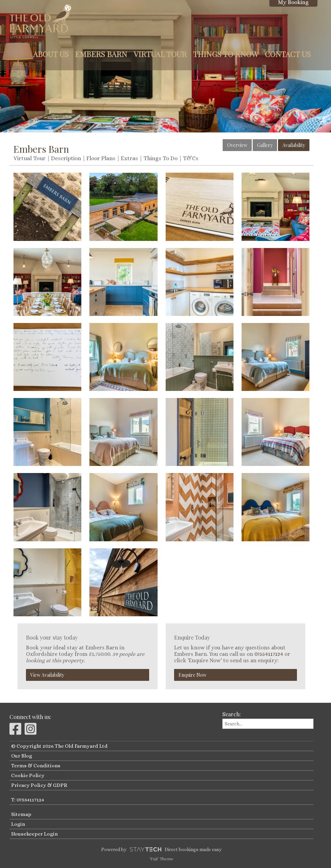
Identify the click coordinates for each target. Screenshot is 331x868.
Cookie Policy (28, 775)
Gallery (265, 145)
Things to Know (226, 54)
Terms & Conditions (36, 766)
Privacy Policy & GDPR (39, 785)
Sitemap (21, 814)
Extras (129, 158)
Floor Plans (101, 158)
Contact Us (288, 54)
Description (66, 158)
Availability (294, 145)
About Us (51, 54)
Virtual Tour (160, 54)
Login (18, 824)
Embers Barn (101, 54)
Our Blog (22, 756)
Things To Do (160, 158)
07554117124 (269, 654)
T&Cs (191, 158)
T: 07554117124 (27, 800)
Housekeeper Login (34, 834)
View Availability (47, 675)
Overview (237, 145)
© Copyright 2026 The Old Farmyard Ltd (59, 746)
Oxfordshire (42, 654)
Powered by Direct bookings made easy (161, 849)
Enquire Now (192, 675)
